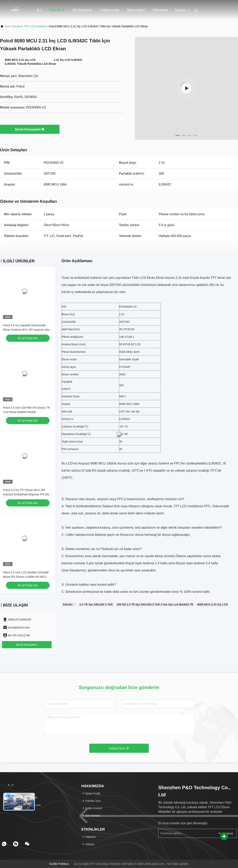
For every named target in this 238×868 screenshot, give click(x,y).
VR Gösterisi (82, 10)
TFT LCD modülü (35, 26)
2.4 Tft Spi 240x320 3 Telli (96, 604)
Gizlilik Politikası (59, 864)
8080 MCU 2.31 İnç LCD (213, 604)
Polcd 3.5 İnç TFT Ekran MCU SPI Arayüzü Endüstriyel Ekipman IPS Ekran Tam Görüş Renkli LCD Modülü (28, 494)
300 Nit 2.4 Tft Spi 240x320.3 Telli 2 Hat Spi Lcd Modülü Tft (155, 604)
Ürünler (16, 26)
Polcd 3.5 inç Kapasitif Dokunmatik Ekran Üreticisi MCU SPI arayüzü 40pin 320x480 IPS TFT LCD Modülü (27, 330)
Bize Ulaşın (136, 10)
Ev (39, 10)
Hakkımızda (110, 10)
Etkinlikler (161, 10)
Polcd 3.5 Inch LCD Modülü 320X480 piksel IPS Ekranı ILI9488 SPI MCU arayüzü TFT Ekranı (26, 577)
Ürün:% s (57, 10)
